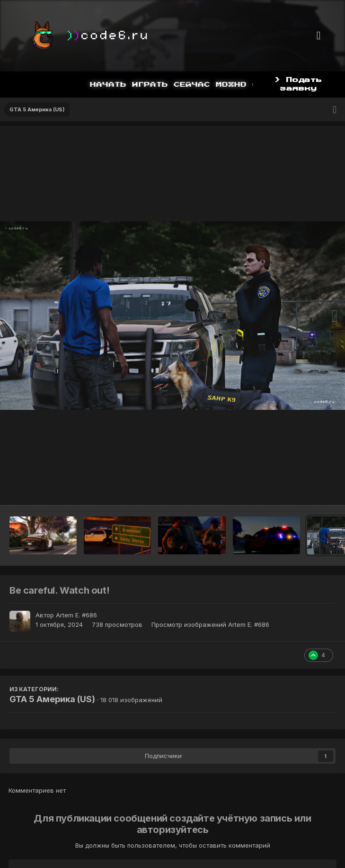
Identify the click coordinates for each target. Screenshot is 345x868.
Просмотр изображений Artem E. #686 (210, 624)
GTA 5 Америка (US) (52, 699)
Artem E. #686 (76, 615)
